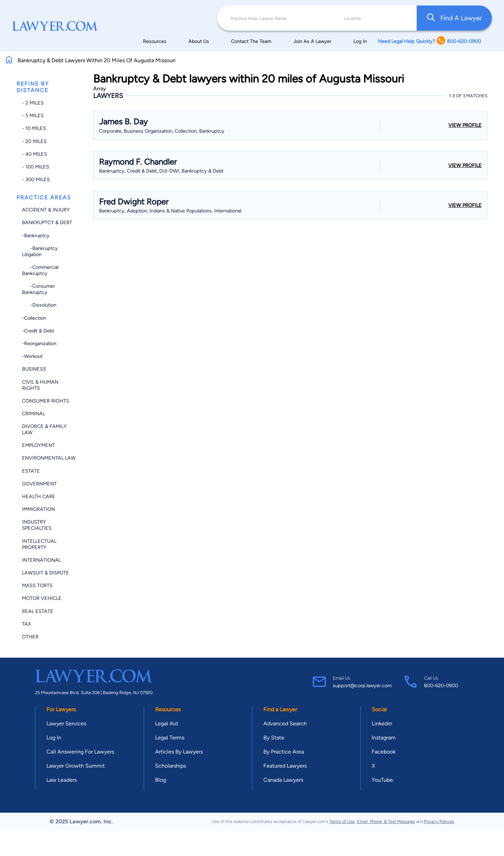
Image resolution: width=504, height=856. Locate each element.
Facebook (384, 752)
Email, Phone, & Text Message (386, 821)
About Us (199, 41)
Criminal (34, 414)
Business (34, 369)
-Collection (34, 318)
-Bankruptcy (36, 235)
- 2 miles (33, 103)
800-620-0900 (441, 685)
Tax (26, 624)
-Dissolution (39, 305)
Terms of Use (342, 821)
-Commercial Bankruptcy (40, 270)
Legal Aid (166, 723)
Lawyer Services (66, 723)
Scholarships (171, 766)
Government (39, 484)
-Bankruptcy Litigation (40, 251)
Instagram (384, 738)
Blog (161, 780)
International (41, 560)
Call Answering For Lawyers (80, 752)
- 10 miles (34, 128)
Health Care (39, 496)
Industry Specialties (37, 525)
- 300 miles (36, 179)
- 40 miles (35, 154)
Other (30, 637)
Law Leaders (62, 780)
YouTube (382, 780)
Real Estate (38, 611)
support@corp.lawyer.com (362, 685)
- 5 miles (33, 116)
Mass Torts (37, 585)
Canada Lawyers (283, 780)
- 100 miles (36, 167)
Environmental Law (49, 458)
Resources (155, 41)
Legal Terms (170, 738)
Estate (31, 471)
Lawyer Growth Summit (76, 766)
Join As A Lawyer (312, 41)
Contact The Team (251, 41)
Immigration (39, 509)
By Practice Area (284, 752)
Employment (39, 445)
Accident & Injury (46, 210)
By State (274, 738)
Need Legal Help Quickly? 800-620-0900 (429, 41)
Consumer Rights (46, 401)
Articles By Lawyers (179, 752)
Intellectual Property (39, 544)
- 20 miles (34, 141)
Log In (360, 41)
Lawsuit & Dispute (46, 573)
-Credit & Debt (38, 331)
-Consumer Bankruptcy (39, 289)
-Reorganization (39, 343)
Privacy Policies (439, 821)
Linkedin (382, 723)
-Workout (32, 356)
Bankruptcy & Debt (47, 222)
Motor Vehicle (42, 598)
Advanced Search (285, 723)
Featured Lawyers (285, 766)
